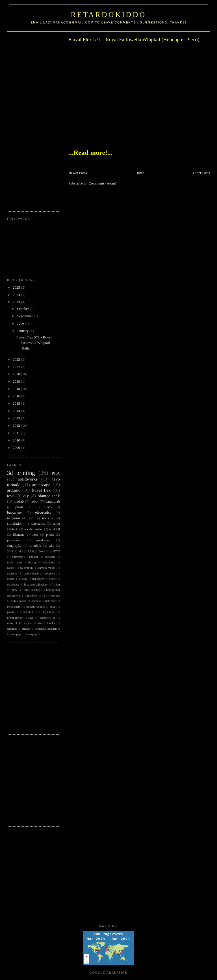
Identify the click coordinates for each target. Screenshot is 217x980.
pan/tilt (11, 612)
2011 (17, 433)
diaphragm (38, 579)
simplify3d (14, 546)
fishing (56, 585)
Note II (44, 551)
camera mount (47, 568)
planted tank (49, 496)
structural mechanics (48, 629)
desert (11, 579)
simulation (15, 523)
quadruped (43, 540)
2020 (17, 374)
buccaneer (15, 512)
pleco (48, 507)
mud (53, 607)
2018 (17, 389)
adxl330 (55, 529)
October (24, 309)
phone (50, 535)
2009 (17, 448)
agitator (34, 557)
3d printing (21, 473)
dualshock (13, 585)
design (23, 579)
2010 (17, 440)
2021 (17, 367)
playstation (48, 612)
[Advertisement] (30, 119)
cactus (11, 568)
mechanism (14, 607)
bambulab (53, 501)
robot (35, 501)
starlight (12, 629)
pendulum (29, 612)
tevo (11, 496)
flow (15, 590)
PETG (56, 551)
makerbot (50, 601)
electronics (43, 512)
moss (35, 535)
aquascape (41, 485)
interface (32, 596)
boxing (32, 562)
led (31, 518)
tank (15, 529)
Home (140, 173)
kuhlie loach (19, 601)
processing (14, 540)
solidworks (28, 479)
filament (18, 535)
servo (56, 524)
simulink (35, 546)
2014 (17, 411)
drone (52, 579)
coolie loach (31, 573)
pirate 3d (23, 507)
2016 (17, 396)
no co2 (48, 518)
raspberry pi (48, 618)
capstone (12, 573)
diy (26, 496)
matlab (19, 501)
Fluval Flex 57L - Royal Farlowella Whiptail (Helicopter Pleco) (134, 40)
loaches (35, 601)
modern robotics (35, 607)
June (21, 323)
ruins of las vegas (19, 623)
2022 (17, 359)
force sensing (32, 590)
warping (32, 634)
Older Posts (201, 173)
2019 (17, 381)
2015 (17, 403)
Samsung (17, 557)
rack (31, 618)
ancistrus (50, 557)
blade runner (15, 562)
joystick (55, 596)
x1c (52, 546)
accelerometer (34, 529)
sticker (26, 629)
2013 (17, 418)
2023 (17, 302)
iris (44, 596)
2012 (17, 425)
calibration (26, 568)
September (26, 316)
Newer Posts (78, 173)
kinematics (38, 524)
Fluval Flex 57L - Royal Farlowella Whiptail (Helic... (34, 343)
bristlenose (49, 562)
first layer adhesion (35, 585)
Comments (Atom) (102, 183)
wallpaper (17, 634)
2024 (17, 295)
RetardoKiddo (109, 15)
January (23, 331)
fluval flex (41, 490)
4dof (20, 551)
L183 (31, 551)
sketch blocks (46, 623)
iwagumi (14, 518)
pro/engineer (15, 618)
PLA (56, 473)
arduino (14, 490)
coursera (50, 573)
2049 (10, 551)
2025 (17, 287)
